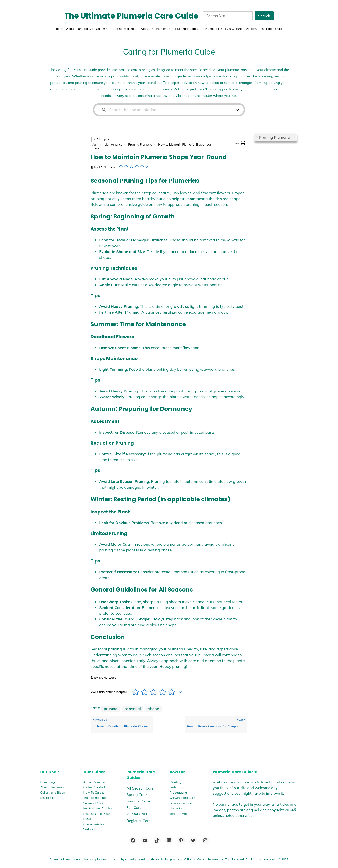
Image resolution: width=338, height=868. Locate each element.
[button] (239, 143)
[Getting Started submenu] (135, 29)
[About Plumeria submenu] (63, 787)
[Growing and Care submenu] (197, 798)
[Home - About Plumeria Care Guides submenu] (107, 29)
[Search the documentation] (104, 110)
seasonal (133, 709)
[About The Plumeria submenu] (170, 29)
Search (264, 16)
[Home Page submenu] (58, 782)
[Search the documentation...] (166, 110)
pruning (111, 709)
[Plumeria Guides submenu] (200, 29)
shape (154, 709)
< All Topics (102, 139)
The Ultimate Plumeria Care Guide (131, 16)
